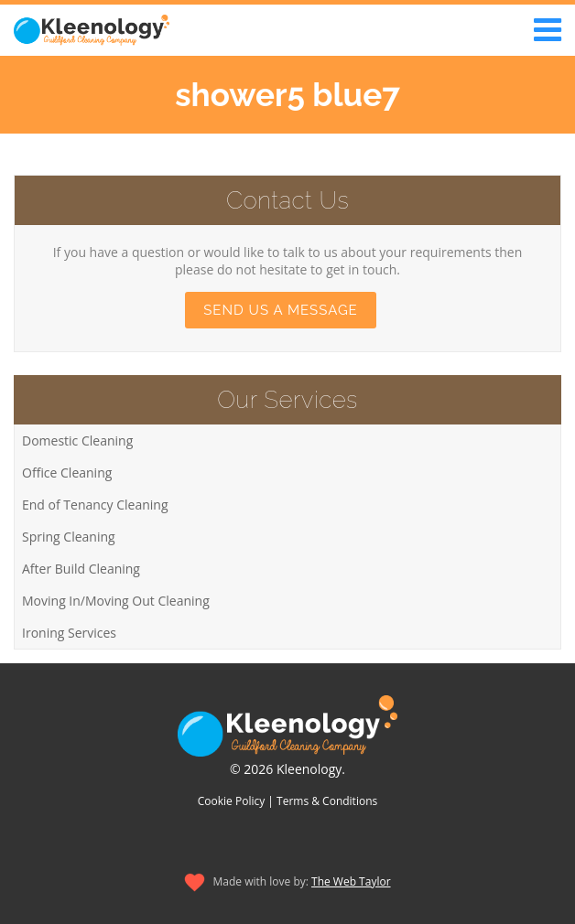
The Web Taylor (351, 881)
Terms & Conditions (327, 801)
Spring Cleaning (69, 537)
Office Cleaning (67, 473)
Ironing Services (69, 633)
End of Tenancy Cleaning (95, 505)
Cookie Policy (231, 801)
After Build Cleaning (81, 569)
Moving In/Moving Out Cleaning (116, 601)
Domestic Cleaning (77, 441)
